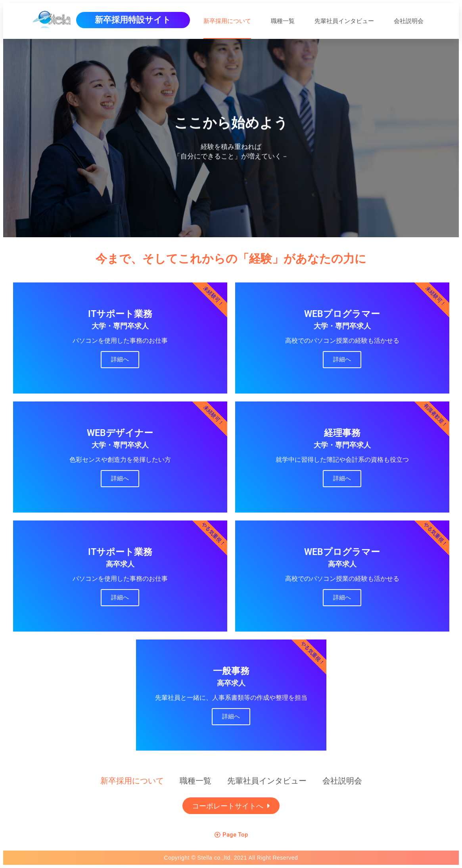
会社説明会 (409, 21)
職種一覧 (283, 21)
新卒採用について (227, 21)
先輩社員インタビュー (344, 21)
